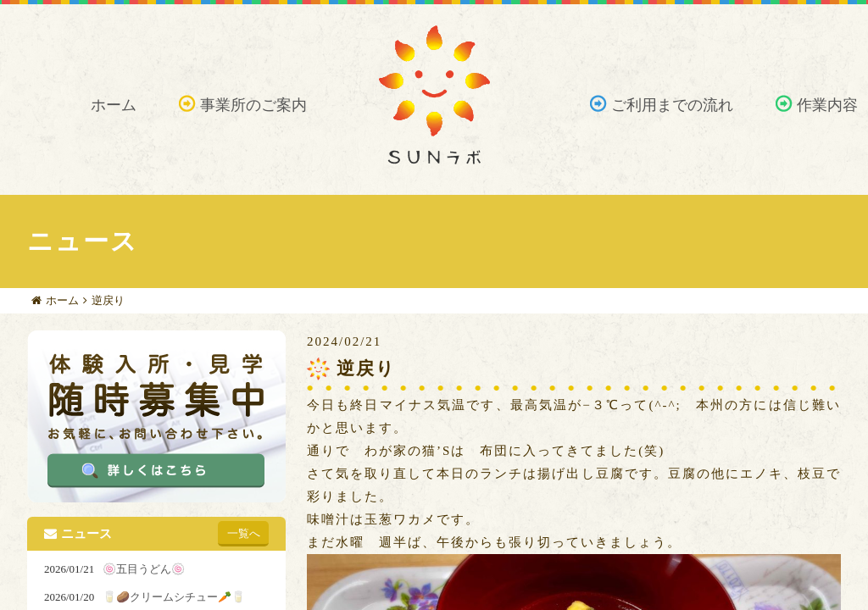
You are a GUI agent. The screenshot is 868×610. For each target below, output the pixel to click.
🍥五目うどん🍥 (144, 569)
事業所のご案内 (253, 105)
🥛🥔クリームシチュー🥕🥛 (174, 597)
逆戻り (108, 300)
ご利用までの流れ (672, 105)
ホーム (114, 105)
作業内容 (827, 105)
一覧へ (244, 533)
